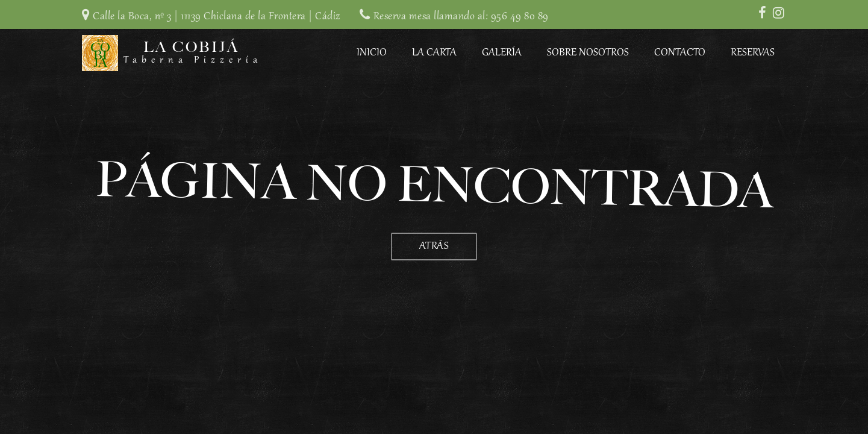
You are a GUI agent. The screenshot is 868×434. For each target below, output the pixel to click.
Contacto (680, 53)
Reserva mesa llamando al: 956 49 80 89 (461, 17)
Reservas (753, 53)
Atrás (434, 247)
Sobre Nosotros (588, 53)
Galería (502, 53)
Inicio (372, 53)
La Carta (434, 53)
